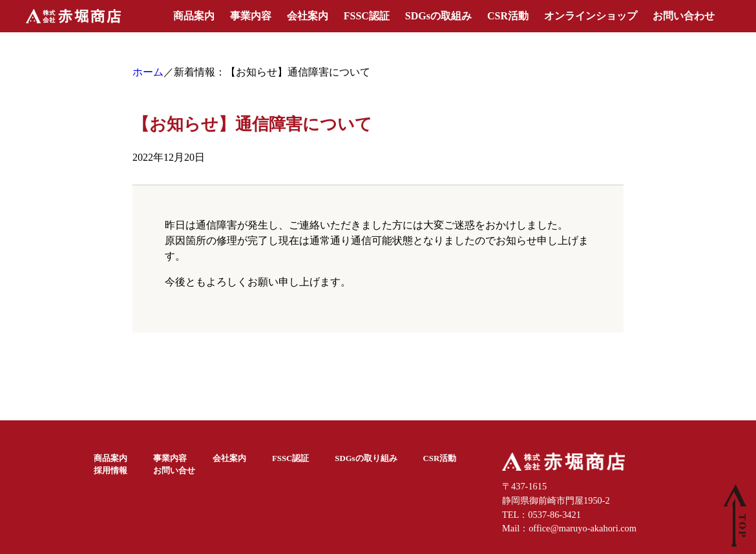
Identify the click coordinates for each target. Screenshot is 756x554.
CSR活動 (508, 16)
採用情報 (110, 471)
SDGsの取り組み (366, 458)
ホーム (148, 72)
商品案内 (194, 16)
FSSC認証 (367, 16)
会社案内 (308, 16)
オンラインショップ (591, 16)
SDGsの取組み (438, 16)
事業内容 (251, 16)
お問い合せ (174, 471)
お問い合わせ (684, 16)
